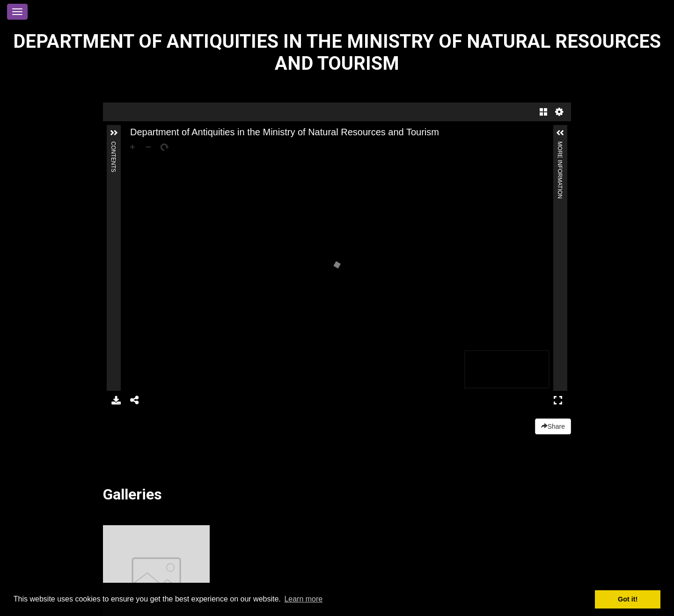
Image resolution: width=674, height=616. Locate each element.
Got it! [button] (628, 599)
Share (553, 426)
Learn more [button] (303, 599)
